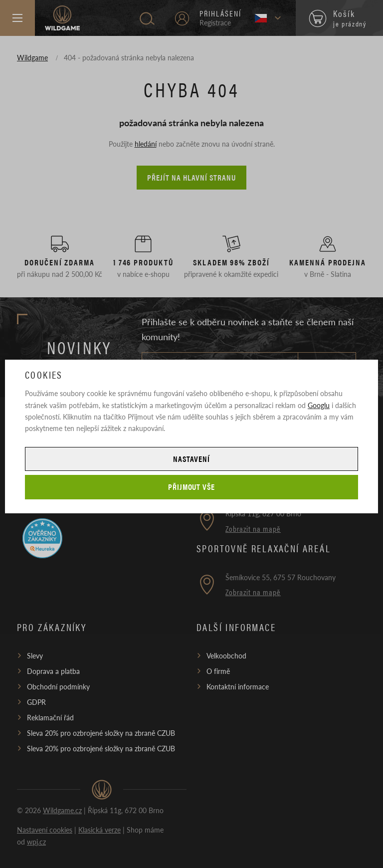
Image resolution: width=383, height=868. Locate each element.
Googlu (319, 405)
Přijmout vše (192, 487)
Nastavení (191, 459)
